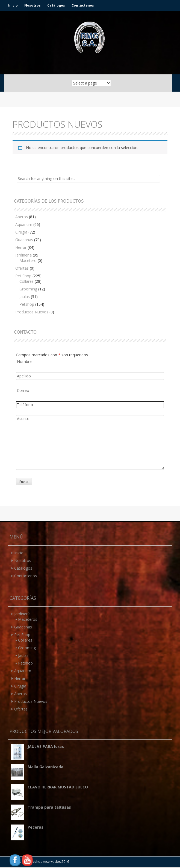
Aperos (22, 217)
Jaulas (25, 297)
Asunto (90, 442)
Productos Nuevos (32, 312)
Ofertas (22, 268)
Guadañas (23, 627)
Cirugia (21, 232)
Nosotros (33, 5)
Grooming (28, 289)
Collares (26, 281)
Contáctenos (83, 5)
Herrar (21, 247)
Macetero (28, 260)
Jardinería (22, 614)
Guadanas (24, 240)
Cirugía (20, 686)
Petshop (27, 304)
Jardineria (23, 255)
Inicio (13, 5)
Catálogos (56, 5)
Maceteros (28, 619)
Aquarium (24, 224)
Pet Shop (23, 276)
